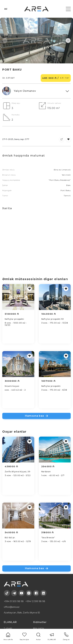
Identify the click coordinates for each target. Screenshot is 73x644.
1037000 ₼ (49, 381)
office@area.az (12, 607)
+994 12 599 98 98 (35, 601)
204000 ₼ (48, 466)
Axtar (38, 636)
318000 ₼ (48, 532)
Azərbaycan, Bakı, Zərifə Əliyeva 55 (22, 613)
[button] (5, 41)
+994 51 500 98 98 (14, 601)
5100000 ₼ (12, 314)
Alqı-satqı (39, 628)
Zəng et (66, 636)
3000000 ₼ (12, 381)
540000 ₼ (11, 532)
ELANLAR (52, 636)
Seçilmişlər (24, 636)
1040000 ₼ (49, 314)
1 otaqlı (8, 628)
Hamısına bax (36, 416)
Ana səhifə (8, 636)
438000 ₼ (11, 466)
